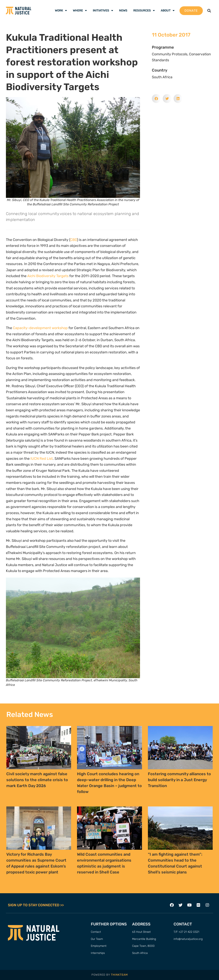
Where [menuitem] (80, 10)
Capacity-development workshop (40, 328)
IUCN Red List (42, 459)
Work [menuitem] (61, 10)
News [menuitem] (123, 10)
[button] (209, 11)
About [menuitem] (168, 10)
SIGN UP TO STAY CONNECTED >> (36, 905)
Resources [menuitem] (144, 10)
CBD (74, 240)
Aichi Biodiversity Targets (48, 276)
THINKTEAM (119, 975)
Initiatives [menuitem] (103, 10)
